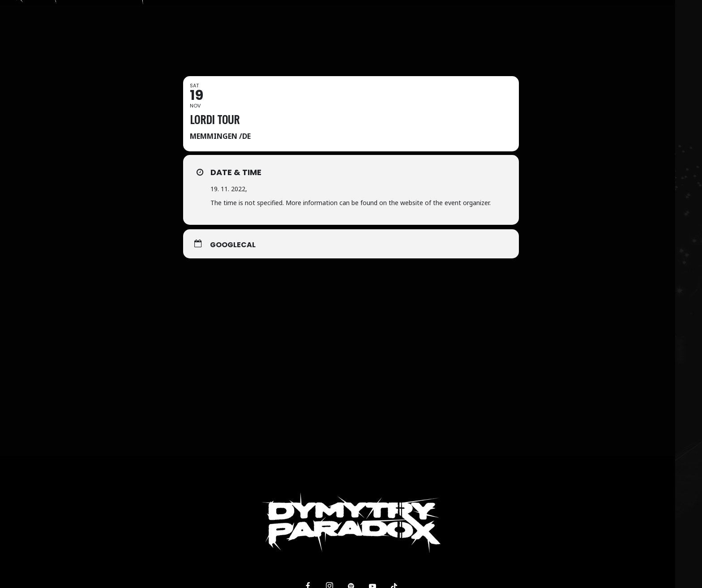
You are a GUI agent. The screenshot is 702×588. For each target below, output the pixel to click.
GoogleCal (233, 245)
